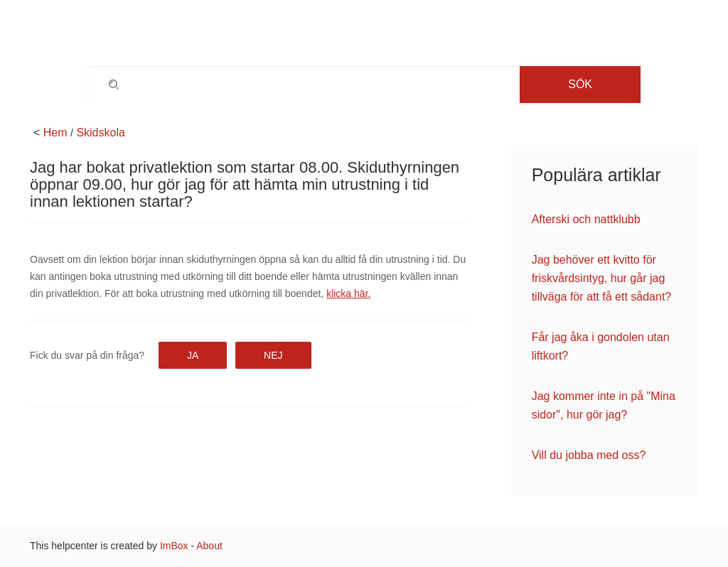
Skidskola (100, 133)
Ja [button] (193, 355)
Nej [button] (273, 355)
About (209, 546)
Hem (55, 133)
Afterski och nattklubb (586, 219)
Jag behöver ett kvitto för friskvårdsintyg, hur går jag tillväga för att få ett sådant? (602, 278)
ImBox (174, 546)
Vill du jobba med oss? (589, 455)
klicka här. (348, 293)
